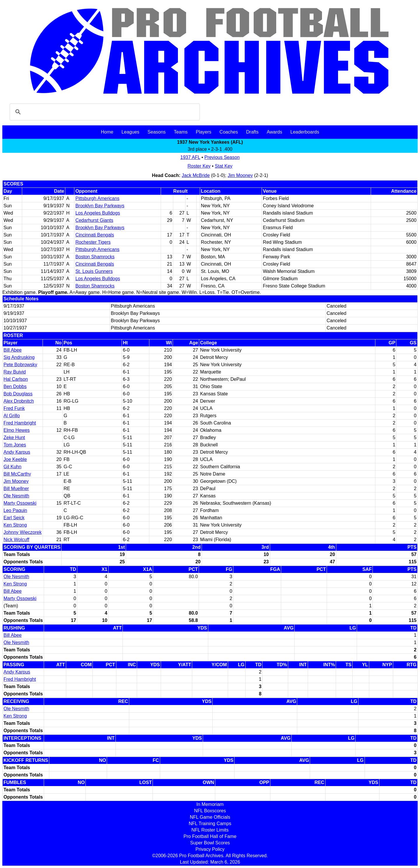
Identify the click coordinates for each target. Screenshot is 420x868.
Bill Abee (13, 350)
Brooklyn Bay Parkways (100, 206)
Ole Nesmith (16, 496)
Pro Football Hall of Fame (210, 836)
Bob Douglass (18, 394)
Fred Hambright (20, 423)
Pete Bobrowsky (20, 365)
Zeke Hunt (14, 437)
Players (203, 132)
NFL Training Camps (210, 824)
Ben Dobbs (15, 386)
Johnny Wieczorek (23, 532)
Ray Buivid (15, 372)
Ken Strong (15, 525)
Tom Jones (15, 445)
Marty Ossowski (20, 503)
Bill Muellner (16, 489)
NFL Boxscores (210, 811)
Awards (274, 132)
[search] (104, 112)
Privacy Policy (210, 849)
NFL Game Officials (210, 817)
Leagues (130, 132)
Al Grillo (12, 416)
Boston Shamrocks (95, 257)
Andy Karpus (17, 452)
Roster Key (199, 166)
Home (107, 132)
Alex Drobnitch (19, 401)
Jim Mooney (240, 175)
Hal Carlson (16, 379)
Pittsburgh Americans (97, 198)
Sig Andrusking (19, 357)
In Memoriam (210, 804)
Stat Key (224, 166)
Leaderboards (305, 132)
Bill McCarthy (17, 474)
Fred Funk (14, 408)
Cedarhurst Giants (94, 220)
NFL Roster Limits (210, 830)
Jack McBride (196, 175)
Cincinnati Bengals (95, 235)
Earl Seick (14, 518)
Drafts (252, 132)
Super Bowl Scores (210, 843)
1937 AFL (190, 157)
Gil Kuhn (12, 467)
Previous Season (222, 157)
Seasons (157, 132)
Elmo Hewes (17, 430)
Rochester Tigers (93, 242)
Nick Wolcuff (16, 540)
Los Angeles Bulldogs (98, 213)
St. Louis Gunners (94, 271)
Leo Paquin (15, 510)
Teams (181, 132)
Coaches (229, 132)
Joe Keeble (15, 459)
